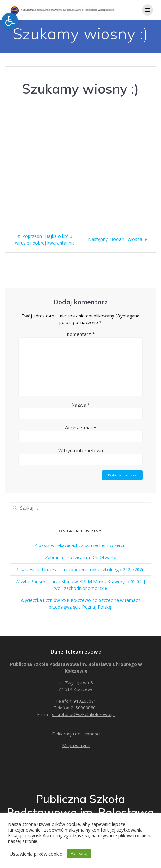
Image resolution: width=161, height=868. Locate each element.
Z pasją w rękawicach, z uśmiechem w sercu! (80, 545)
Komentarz (81, 334)
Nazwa (81, 405)
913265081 (85, 701)
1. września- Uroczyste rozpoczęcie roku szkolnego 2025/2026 (80, 569)
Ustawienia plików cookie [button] (36, 854)
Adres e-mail (81, 427)
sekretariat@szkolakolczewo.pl (83, 714)
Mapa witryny (76, 745)
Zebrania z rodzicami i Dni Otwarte (81, 557)
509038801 (87, 708)
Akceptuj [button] (79, 853)
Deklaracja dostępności (76, 734)
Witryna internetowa (81, 450)
